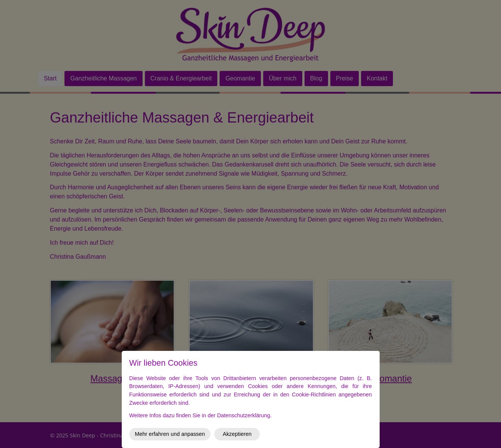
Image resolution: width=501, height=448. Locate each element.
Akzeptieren (237, 434)
